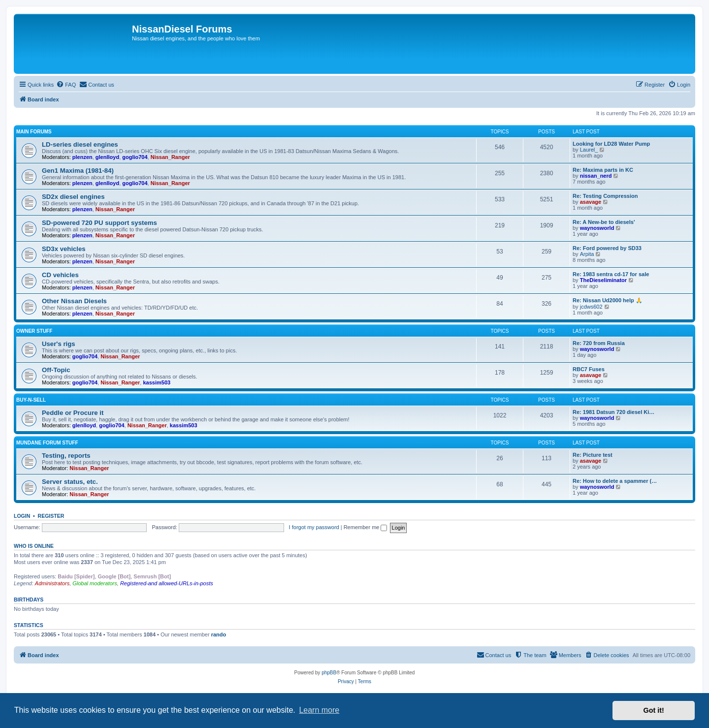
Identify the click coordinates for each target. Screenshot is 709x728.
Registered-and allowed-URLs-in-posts (167, 583)
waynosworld (597, 228)
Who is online (34, 546)
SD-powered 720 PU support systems (99, 223)
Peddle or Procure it (73, 413)
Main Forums (34, 132)
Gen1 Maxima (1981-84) (78, 171)
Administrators (52, 583)
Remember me (366, 527)
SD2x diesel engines (73, 197)
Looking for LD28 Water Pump (611, 144)
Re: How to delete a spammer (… (615, 481)
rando (219, 634)
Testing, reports (66, 456)
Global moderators (95, 583)
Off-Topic (56, 370)
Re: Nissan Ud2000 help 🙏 (608, 300)
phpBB (329, 673)
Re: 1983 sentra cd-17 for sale (611, 274)
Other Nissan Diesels (74, 301)
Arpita (587, 254)
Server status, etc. (70, 482)
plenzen (82, 157)
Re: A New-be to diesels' (604, 222)
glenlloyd (107, 157)
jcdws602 (591, 307)
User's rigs (59, 344)
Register (51, 516)
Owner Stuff (34, 331)
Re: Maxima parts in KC (603, 170)
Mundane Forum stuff (47, 443)
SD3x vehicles (64, 249)
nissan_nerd (596, 176)
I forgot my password (314, 527)
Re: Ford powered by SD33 (607, 248)
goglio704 (135, 157)
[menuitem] (66, 85)
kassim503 (157, 382)
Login (22, 516)
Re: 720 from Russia (599, 343)
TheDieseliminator (603, 280)
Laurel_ (589, 150)
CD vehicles (60, 275)
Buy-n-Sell (31, 400)
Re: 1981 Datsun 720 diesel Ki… (613, 412)
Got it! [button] (654, 710)
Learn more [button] (319, 710)
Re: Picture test (593, 455)
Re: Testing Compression (605, 196)
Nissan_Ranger (170, 157)
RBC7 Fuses (589, 369)
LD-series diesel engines (80, 144)
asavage (591, 202)
